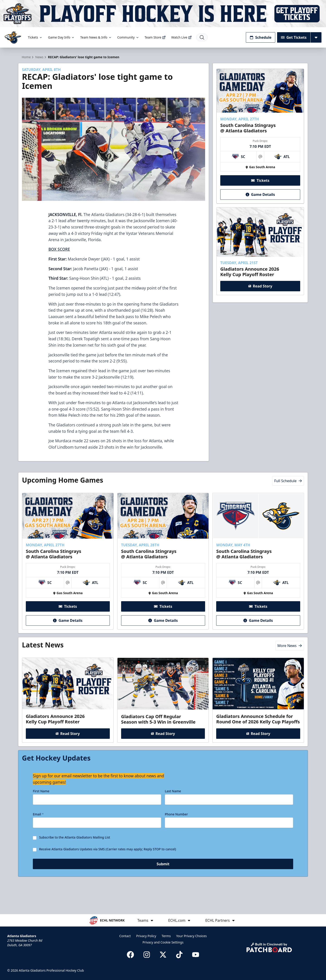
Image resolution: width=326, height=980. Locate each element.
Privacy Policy (146, 936)
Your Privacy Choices (191, 936)
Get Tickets (294, 37)
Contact (125, 936)
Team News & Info (96, 37)
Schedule (261, 37)
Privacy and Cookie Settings (163, 942)
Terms (166, 936)
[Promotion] (163, 14)
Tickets (35, 37)
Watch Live (181, 37)
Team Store (155, 37)
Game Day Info (61, 37)
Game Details (260, 203)
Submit (163, 883)
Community (128, 37)
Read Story (260, 294)
